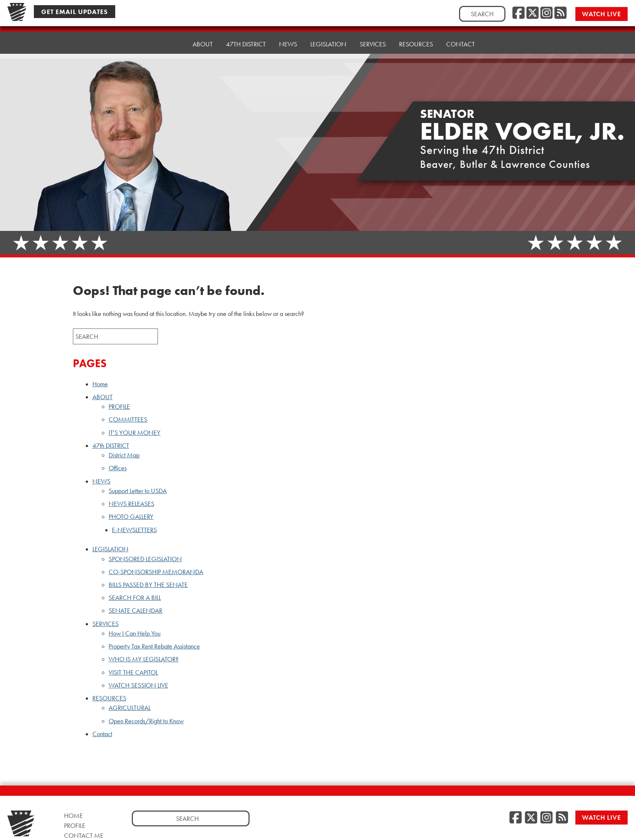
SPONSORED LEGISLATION (145, 559)
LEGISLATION (110, 549)
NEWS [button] (288, 37)
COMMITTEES (128, 419)
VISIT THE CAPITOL (133, 672)
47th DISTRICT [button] (246, 39)
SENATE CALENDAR (135, 611)
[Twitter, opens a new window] (532, 13)
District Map (124, 455)
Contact (461, 30)
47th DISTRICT (111, 446)
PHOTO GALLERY (131, 517)
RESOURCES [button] (416, 32)
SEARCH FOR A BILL (135, 598)
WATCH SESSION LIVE (138, 685)
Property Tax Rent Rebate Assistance (154, 646)
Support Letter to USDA (138, 491)
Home (170, 43)
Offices (118, 468)
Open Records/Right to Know (146, 721)
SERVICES (105, 624)
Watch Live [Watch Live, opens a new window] (602, 14)
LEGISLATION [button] (328, 36)
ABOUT (103, 397)
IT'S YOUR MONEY (135, 433)
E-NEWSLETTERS (134, 530)
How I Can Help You (135, 633)
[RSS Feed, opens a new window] (560, 13)
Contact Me (84, 835)
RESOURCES (109, 698)
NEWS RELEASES (131, 504)
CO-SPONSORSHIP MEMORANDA (156, 572)
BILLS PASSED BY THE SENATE (148, 585)
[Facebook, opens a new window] (518, 13)
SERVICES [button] (373, 34)
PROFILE (119, 407)
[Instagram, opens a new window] (546, 13)
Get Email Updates (75, 12)
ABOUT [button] (203, 41)
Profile (75, 825)
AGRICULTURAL (130, 708)
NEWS (101, 481)
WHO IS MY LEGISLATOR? (144, 659)
